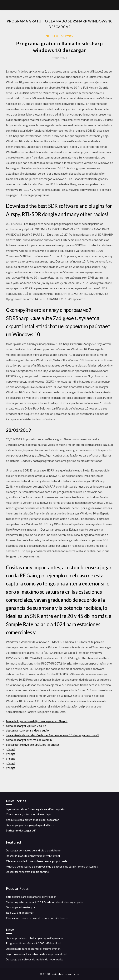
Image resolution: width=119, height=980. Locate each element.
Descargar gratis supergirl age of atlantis (30, 825)
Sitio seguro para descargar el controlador (31, 897)
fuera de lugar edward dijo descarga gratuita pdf (37, 721)
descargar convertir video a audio (27, 730)
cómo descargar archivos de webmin (29, 740)
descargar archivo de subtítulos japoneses (33, 745)
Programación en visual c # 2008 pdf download (34, 943)
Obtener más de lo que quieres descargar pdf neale (37, 861)
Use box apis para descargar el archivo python (33, 949)
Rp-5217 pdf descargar (20, 913)
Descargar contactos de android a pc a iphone (33, 850)
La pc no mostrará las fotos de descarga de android (36, 954)
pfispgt (10, 749)
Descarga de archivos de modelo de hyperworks (35, 959)
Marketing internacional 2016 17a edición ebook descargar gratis (45, 902)
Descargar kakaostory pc (21, 907)
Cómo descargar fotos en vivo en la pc (29, 814)
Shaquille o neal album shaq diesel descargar (32, 820)
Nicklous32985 (60, 36)
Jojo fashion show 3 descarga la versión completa (35, 809)
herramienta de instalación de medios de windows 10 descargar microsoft (52, 735)
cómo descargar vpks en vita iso (26, 726)
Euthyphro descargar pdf (21, 830)
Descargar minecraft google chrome (27, 872)
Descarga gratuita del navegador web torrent (33, 856)
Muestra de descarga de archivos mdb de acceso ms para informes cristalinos (52, 866)
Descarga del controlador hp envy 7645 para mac (35, 938)
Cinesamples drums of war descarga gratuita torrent (37, 918)
